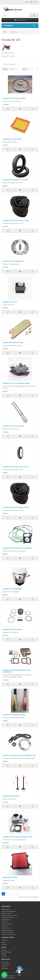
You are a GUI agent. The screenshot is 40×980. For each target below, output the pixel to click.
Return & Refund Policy (8, 934)
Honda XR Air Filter (10, 877)
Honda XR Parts (6, 920)
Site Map (4, 944)
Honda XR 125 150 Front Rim (14, 98)
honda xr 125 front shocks (13, 426)
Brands (4, 950)
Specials (4, 956)
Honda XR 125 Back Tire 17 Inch (15, 180)
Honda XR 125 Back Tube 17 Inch (16, 220)
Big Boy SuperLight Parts (9, 911)
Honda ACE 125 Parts (8, 918)
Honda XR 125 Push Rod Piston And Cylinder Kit (17, 671)
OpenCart (12, 976)
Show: (25, 69)
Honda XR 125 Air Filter (12, 139)
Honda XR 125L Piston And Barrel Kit (17, 837)
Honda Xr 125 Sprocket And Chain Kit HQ (19, 755)
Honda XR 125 (14, 32)
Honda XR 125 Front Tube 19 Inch (16, 507)
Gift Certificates (6, 952)
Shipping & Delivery (7, 930)
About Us (4, 926)
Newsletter (5, 968)
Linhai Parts (5, 922)
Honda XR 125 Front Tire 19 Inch (16, 467)
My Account (5, 962)
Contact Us (5, 940)
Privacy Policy (6, 928)
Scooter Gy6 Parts (7, 924)
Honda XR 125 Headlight (12, 589)
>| (18, 894)
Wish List (4, 966)
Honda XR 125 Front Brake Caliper (16, 383)
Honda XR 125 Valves (11, 796)
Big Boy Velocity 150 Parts (9, 915)
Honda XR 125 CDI (10, 302)
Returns (4, 942)
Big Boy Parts (6, 909)
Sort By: (5, 69)
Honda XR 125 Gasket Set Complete (17, 548)
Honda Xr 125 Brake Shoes (13, 261)
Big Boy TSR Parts (7, 913)
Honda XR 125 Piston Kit (12, 629)
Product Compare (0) (9, 64)
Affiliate (4, 954)
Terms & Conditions (8, 932)
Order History (6, 964)
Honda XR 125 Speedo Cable (14, 715)
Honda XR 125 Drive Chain (13, 342)
